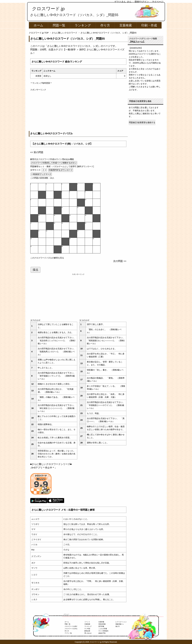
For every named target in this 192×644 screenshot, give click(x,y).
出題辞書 (101, 622)
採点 (36, 270)
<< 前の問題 (37, 152)
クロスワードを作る (71, 629)
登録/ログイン (142, 2)
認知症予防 (102, 633)
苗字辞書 (101, 626)
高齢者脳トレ (120, 624)
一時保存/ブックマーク (41, 174)
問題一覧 (59, 25)
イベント (87, 622)
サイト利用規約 (103, 631)
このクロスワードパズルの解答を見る (47, 258)
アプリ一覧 (68, 633)
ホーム (38, 25)
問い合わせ (88, 633)
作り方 (105, 25)
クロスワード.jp (48, 9)
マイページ (158, 2)
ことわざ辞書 (103, 629)
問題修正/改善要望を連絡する (142, 122)
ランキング (83, 25)
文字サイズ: (36, 170)
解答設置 (87, 631)
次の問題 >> (120, 261)
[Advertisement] (78, 111)
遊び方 (118, 626)
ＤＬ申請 (87, 629)
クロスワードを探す (71, 626)
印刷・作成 (149, 25)
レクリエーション (121, 622)
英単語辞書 (102, 624)
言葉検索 (126, 25)
